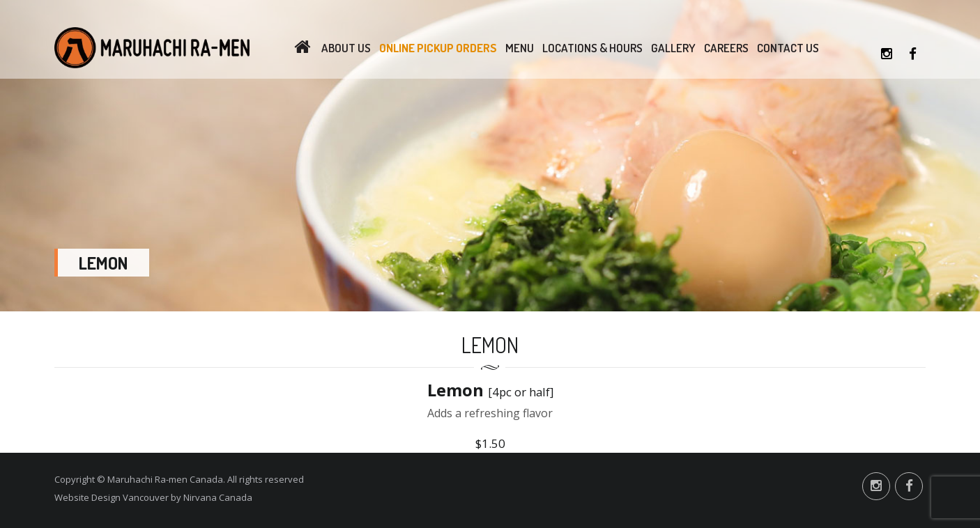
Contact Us (788, 48)
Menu (520, 48)
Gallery (673, 48)
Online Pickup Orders (438, 48)
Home (302, 48)
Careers (726, 48)
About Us (346, 48)
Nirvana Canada (218, 497)
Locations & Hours (592, 48)
